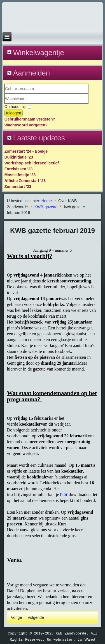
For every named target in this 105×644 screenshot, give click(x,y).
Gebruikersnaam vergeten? (30, 119)
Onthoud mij (15, 107)
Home (47, 201)
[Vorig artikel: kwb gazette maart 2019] (17, 617)
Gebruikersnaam (5, 94)
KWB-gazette (46, 207)
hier (64, 495)
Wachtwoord (5, 104)
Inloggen (14, 113)
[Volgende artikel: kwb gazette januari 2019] (36, 617)
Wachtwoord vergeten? (26, 125)
